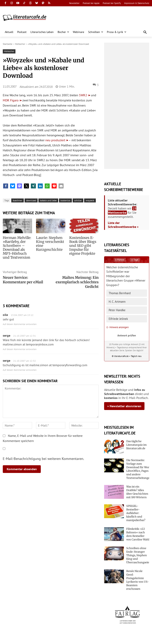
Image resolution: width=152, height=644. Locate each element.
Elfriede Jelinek (118, 319)
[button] (145, 32)
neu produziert (55, 140)
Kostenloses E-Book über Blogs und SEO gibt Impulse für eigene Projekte (84, 246)
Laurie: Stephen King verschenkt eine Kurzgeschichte (49, 244)
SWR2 (83, 95)
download (31, 200)
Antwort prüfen (127, 335)
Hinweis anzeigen (117, 327)
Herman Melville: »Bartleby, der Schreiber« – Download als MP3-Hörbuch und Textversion (17, 248)
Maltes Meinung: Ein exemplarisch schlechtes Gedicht (77, 282)
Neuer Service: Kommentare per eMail (23, 280)
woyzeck (90, 200)
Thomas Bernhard (120, 293)
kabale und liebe (48, 200)
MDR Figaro (11, 100)
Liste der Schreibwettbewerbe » (123, 225)
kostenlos (65, 200)
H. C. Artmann (117, 302)
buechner (18, 200)
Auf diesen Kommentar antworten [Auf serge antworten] (20, 349)
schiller (78, 200)
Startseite (8, 44)
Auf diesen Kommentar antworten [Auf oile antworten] (20, 324)
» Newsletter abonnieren (124, 406)
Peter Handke (117, 310)
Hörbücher (20, 44)
